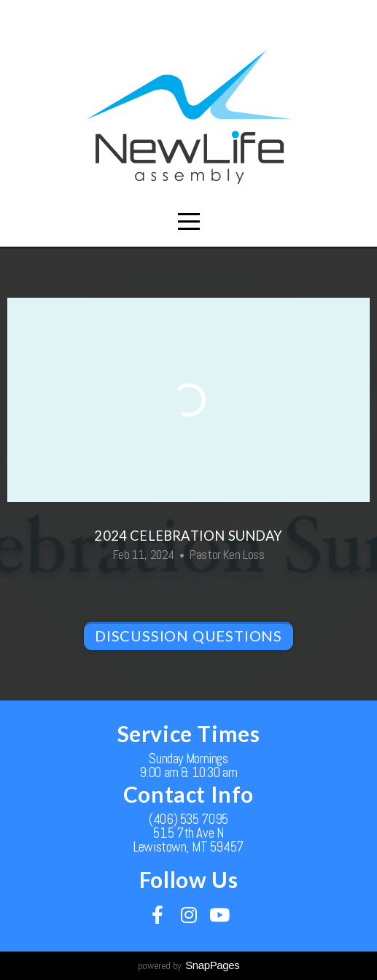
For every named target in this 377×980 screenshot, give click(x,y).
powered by (189, 965)
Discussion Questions (188, 636)
